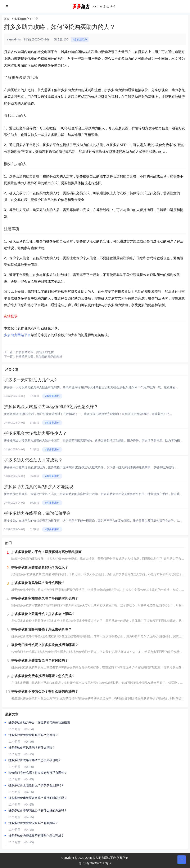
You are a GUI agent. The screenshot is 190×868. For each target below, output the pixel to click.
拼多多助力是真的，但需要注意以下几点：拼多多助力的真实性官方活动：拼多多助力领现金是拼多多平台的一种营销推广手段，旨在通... (93, 494)
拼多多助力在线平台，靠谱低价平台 (37, 513)
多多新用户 (22, 19)
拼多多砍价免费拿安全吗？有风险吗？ (33, 823)
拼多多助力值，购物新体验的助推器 (39, 356)
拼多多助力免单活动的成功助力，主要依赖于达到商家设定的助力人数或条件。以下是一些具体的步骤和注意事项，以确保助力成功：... (92, 467)
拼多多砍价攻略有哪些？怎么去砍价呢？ (35, 760)
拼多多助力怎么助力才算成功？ (33, 460)
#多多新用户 (80, 40)
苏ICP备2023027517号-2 (95, 863)
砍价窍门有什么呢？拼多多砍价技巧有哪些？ (38, 773)
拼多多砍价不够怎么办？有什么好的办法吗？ (38, 810)
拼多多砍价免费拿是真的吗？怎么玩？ (33, 735)
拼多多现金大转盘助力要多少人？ (35, 433)
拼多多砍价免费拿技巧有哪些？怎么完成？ (36, 836)
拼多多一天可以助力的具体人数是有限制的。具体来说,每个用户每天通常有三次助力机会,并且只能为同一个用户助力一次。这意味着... (91, 387)
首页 (7, 19)
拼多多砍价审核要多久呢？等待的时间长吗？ (38, 798)
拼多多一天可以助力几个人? (30, 380)
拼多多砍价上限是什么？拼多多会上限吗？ (36, 785)
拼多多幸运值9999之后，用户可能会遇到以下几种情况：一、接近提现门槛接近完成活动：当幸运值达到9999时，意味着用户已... (88, 414)
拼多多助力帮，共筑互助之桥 (35, 352)
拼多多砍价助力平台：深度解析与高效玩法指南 (39, 722)
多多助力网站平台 (17, 335)
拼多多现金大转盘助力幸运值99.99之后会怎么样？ (51, 407)
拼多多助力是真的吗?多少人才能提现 (39, 487)
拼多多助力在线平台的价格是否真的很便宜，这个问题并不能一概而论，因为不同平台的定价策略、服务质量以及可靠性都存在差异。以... (93, 521)
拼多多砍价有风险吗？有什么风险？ (32, 748)
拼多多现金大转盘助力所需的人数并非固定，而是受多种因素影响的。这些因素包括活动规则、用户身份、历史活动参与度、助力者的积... (93, 440)
